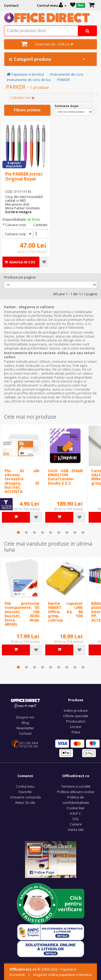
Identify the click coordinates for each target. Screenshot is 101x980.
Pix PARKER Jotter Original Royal (24, 176)
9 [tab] (83, 532)
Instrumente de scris (67, 74)
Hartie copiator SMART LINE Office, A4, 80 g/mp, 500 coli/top (65, 612)
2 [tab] (26, 532)
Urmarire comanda (25, 797)
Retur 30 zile (25, 803)
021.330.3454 (29, 743)
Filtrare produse (27, 110)
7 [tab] (67, 532)
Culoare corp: (16, 225)
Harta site (76, 830)
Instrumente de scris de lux (29, 80)
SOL (76, 819)
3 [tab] (34, 532)
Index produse (76, 710)
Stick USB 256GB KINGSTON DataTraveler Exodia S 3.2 (65, 477)
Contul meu (25, 786)
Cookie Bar (76, 808)
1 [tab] (18, 532)
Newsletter (25, 728)
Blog (25, 723)
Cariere (76, 824)
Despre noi (25, 717)
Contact (25, 733)
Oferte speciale (76, 716)
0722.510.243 (29, 746)
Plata (76, 732)
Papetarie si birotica (25, 74)
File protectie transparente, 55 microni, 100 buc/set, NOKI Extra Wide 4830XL (22, 614)
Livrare (76, 727)
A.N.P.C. (76, 813)
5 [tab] (51, 532)
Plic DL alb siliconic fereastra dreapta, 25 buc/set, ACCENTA (22, 481)
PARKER (63, 80)
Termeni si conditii (76, 786)
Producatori (76, 721)
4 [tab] (43, 532)
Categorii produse (47, 59)
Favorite (25, 792)
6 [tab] (59, 532)
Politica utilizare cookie (76, 792)
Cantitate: (41, 225)
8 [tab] (75, 532)
